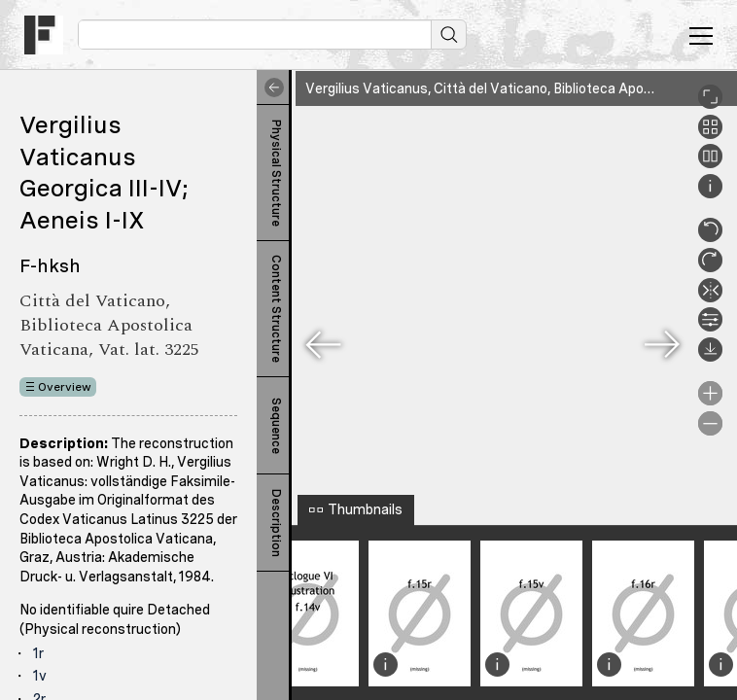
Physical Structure (276, 173)
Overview (65, 387)
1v (40, 676)
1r (38, 653)
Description (276, 523)
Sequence (276, 426)
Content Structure (276, 309)
